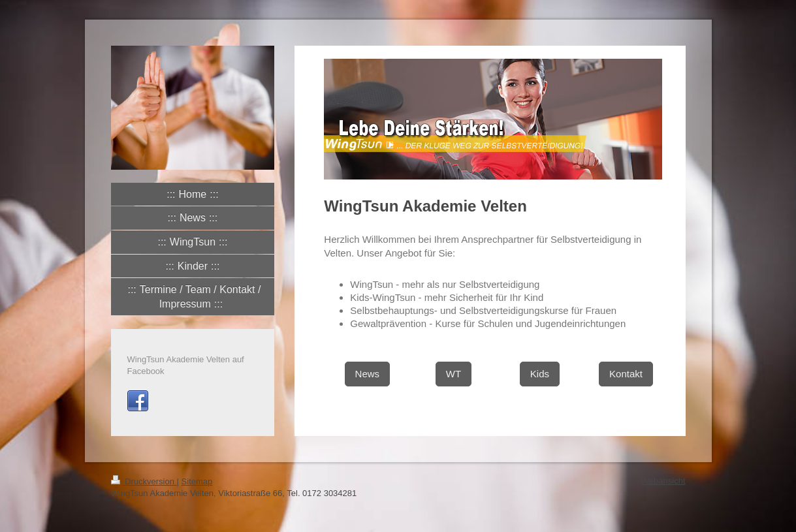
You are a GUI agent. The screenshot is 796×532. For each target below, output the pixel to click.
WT (454, 374)
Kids (540, 374)
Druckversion (144, 481)
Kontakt (626, 374)
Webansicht (663, 481)
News (368, 374)
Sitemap (197, 481)
